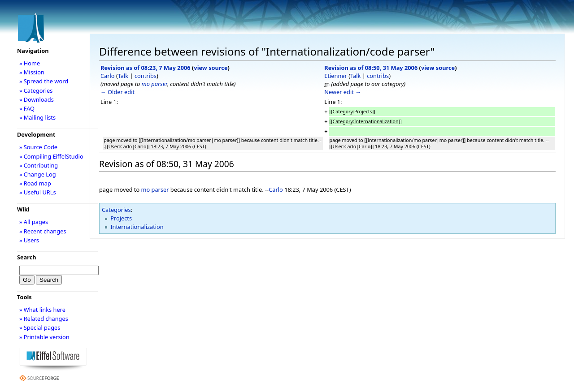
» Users (29, 240)
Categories (116, 210)
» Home (30, 63)
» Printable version (44, 337)
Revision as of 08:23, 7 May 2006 (146, 68)
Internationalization (137, 227)
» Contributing (39, 165)
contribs (146, 76)
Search (27, 257)
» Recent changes (43, 231)
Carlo (108, 76)
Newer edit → (343, 92)
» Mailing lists (37, 117)
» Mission (32, 72)
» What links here (42, 310)
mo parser (154, 84)
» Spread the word (44, 81)
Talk (123, 76)
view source (211, 68)
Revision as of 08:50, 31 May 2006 (371, 68)
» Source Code (38, 147)
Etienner (336, 76)
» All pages (34, 222)
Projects (121, 218)
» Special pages (40, 327)
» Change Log (38, 174)
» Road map (35, 183)
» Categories (36, 90)
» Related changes (44, 319)
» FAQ (27, 108)
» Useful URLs (38, 192)
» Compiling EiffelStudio (51, 156)
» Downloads (37, 99)
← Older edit (117, 92)
